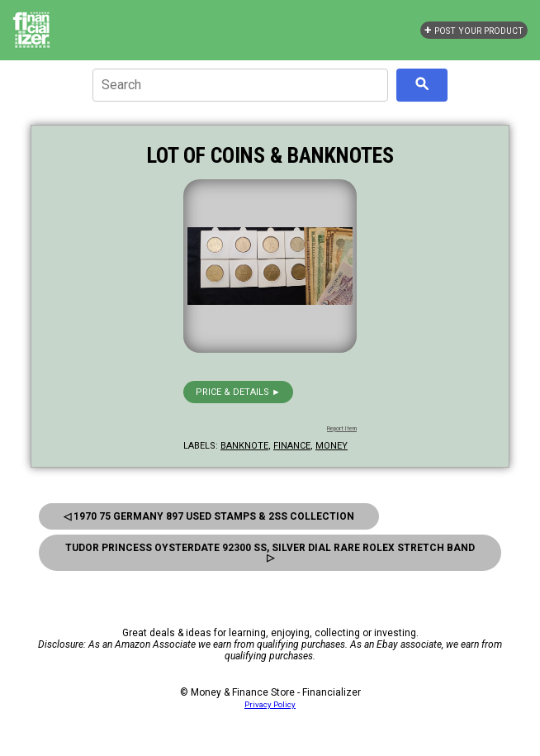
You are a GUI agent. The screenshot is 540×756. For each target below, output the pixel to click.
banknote (244, 446)
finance (292, 446)
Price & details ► (238, 392)
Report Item (342, 429)
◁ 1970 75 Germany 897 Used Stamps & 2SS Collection (209, 516)
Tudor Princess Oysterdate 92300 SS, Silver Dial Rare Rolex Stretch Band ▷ (270, 553)
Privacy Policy (270, 704)
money (332, 446)
